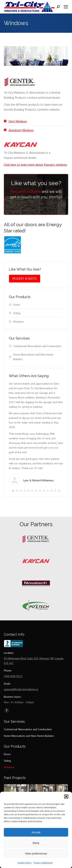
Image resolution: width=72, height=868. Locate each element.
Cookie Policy (24, 863)
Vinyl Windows (18, 121)
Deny (36, 843)
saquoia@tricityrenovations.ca (21, 689)
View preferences (36, 853)
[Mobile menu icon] (66, 7)
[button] (66, 797)
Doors (17, 305)
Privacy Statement (43, 863)
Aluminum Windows (21, 130)
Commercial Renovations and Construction (37, 346)
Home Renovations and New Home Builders (33, 357)
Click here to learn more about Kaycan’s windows (35, 165)
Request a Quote (26, 192)
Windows (18, 322)
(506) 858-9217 (13, 676)
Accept (36, 832)
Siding (17, 313)
